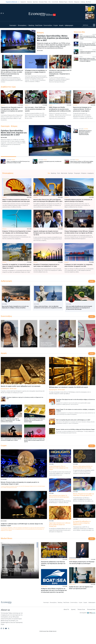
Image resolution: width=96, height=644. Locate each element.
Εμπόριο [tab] (71, 173)
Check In (71, 2)
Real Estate (39, 25)
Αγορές (61, 25)
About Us (66, 609)
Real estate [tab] (64, 173)
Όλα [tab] (49, 173)
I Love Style (55, 2)
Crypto (56, 25)
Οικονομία (13, 25)
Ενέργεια (3, 105)
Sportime (35, 2)
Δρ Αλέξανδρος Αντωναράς (84, 299)
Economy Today (43, 2)
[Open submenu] (17, 25)
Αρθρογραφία (69, 25)
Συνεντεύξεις (48, 25)
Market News (6, 538)
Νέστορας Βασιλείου (18, 299)
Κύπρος (27, 105)
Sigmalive (23, 2)
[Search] (87, 25)
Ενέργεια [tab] (84, 173)
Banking (31, 25)
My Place (89, 2)
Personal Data (91, 609)
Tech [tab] (59, 173)
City (50, 2)
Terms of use (81, 609)
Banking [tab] (54, 173)
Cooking (83, 2)
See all (92, 281)
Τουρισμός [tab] (77, 173)
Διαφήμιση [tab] (90, 173)
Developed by (87, 613)
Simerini (29, 2)
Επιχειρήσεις (22, 25)
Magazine (77, 2)
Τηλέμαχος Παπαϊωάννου (51, 299)
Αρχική (73, 609)
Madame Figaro (63, 2)
